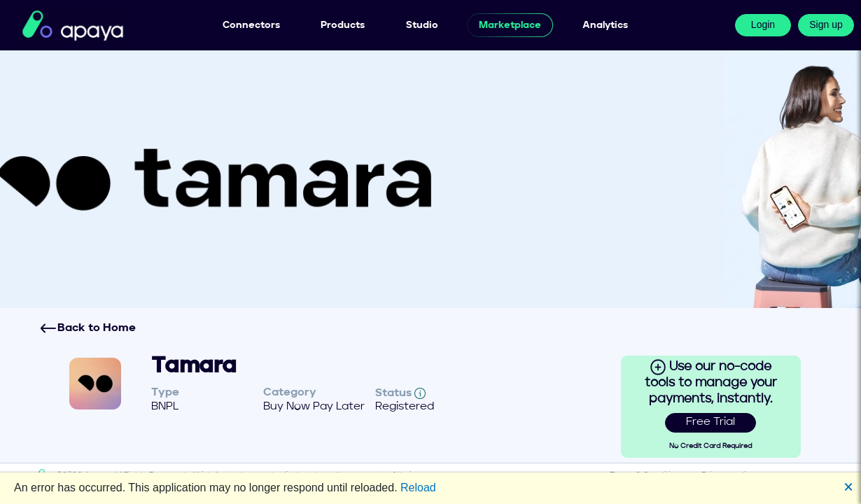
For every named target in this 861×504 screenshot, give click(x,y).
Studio (422, 25)
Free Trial (710, 422)
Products (343, 25)
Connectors (251, 25)
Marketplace (510, 25)
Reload (418, 488)
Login (763, 24)
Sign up (826, 24)
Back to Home (87, 328)
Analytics (605, 25)
